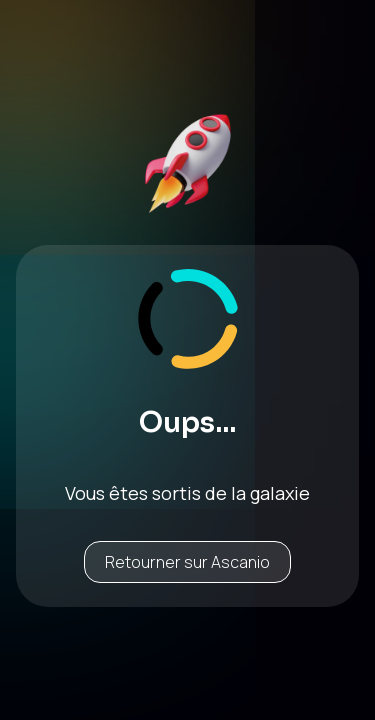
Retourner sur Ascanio (187, 562)
